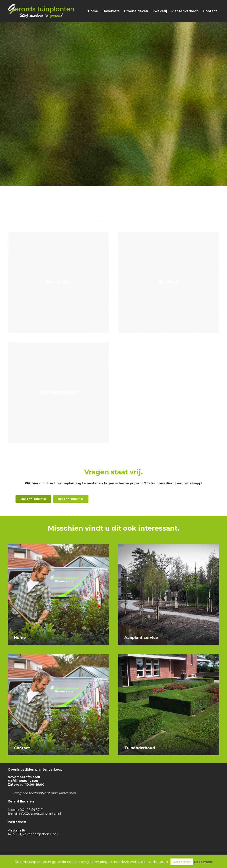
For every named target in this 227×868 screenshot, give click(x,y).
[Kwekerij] (169, 286)
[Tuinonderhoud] (169, 656)
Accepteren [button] (182, 862)
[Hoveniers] (58, 286)
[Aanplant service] (169, 546)
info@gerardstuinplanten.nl (40, 814)
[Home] (58, 546)
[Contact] (58, 656)
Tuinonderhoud (140, 748)
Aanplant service (141, 638)
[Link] (41, 11)
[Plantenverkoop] (58, 396)
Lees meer (203, 862)
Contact (22, 748)
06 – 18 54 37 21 (32, 810)
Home (20, 638)
